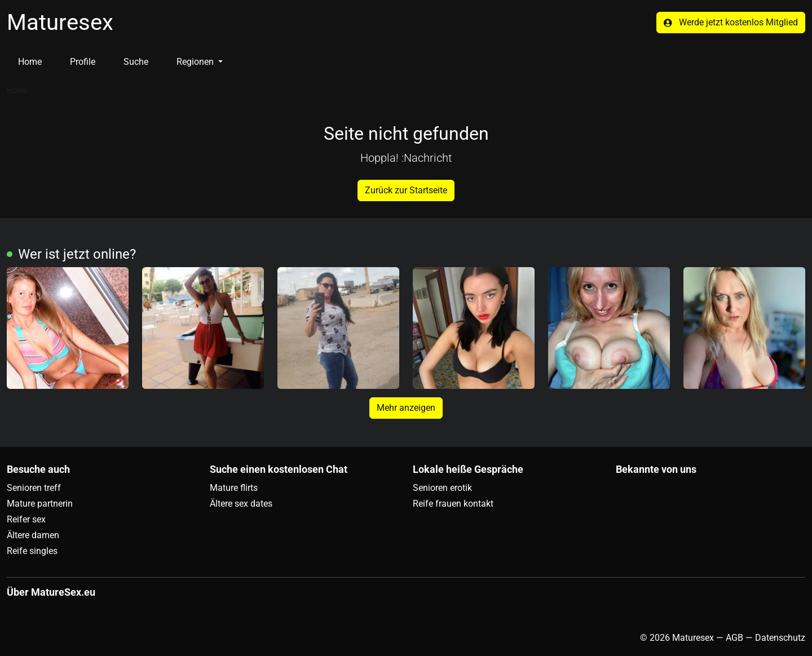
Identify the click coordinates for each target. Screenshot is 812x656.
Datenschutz (780, 638)
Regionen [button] (196, 62)
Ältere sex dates (241, 504)
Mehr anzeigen (406, 408)
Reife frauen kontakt (453, 504)
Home (30, 62)
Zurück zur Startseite (406, 190)
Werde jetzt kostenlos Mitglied (731, 22)
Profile (83, 62)
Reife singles (32, 551)
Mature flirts (234, 488)
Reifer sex (26, 519)
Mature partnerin (40, 504)
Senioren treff (34, 488)
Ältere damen (33, 535)
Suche (136, 62)
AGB (734, 638)
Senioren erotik (442, 488)
